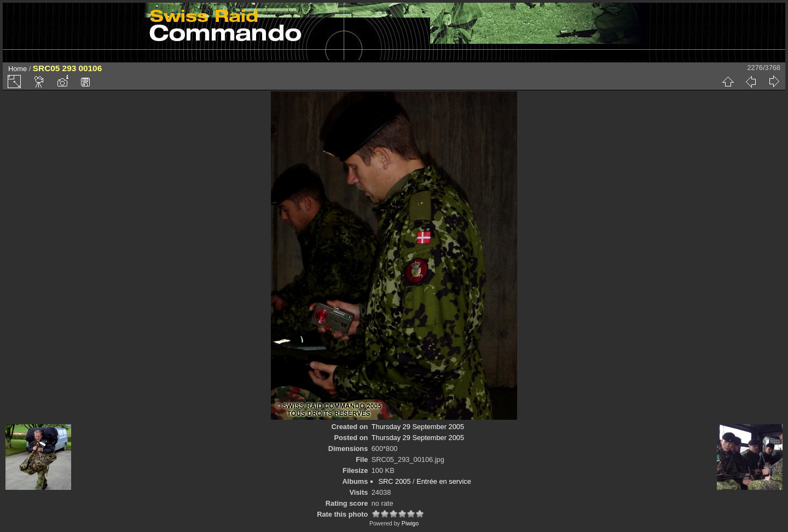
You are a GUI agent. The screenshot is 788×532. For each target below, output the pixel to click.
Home (18, 69)
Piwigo (410, 523)
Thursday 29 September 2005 (418, 427)
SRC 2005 (395, 481)
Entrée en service (444, 481)
